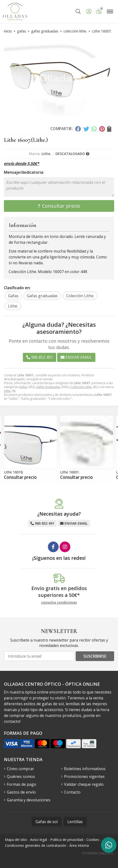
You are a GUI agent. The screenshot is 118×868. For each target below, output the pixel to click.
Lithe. (8, 391)
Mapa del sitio (16, 840)
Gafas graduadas (48, 387)
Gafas (23, 387)
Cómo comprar (20, 769)
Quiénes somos (21, 776)
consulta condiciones (59, 603)
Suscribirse (95, 656)
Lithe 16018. (14, 472)
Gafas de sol (47, 822)
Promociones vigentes (84, 776)
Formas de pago (22, 784)
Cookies (93, 840)
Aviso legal (39, 840)
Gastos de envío (21, 792)
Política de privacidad (67, 840)
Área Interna (79, 845)
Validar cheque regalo (84, 784)
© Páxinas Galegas (98, 853)
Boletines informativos (85, 769)
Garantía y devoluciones (29, 800)
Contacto (72, 792)
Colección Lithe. (81, 387)
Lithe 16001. (70, 472)
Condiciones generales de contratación (36, 845)
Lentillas (75, 822)
